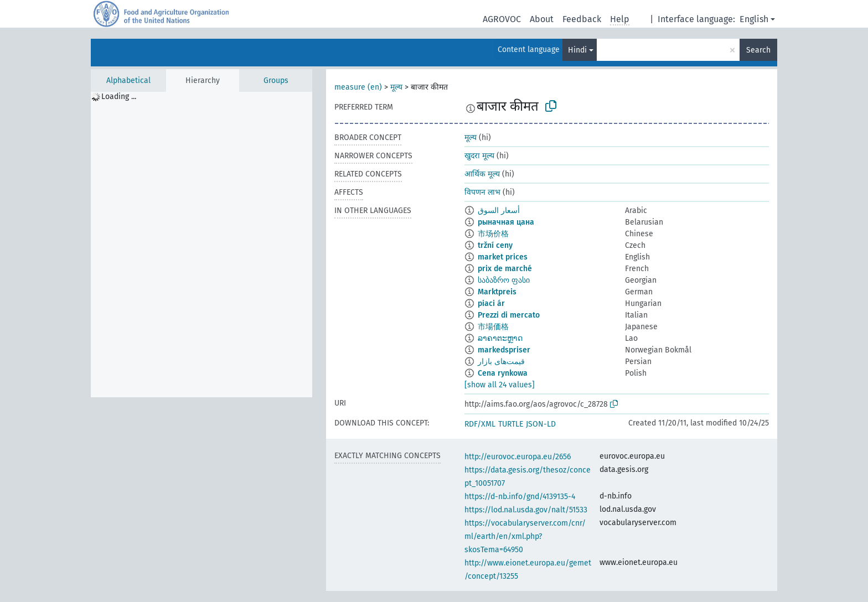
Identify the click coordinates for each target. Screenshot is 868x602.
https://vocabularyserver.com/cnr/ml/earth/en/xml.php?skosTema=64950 (525, 536)
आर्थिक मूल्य (482, 174)
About (542, 19)
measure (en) (358, 87)
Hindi (577, 50)
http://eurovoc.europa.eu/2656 (518, 457)
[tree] (201, 245)
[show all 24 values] (500, 385)
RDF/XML (480, 424)
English (754, 19)
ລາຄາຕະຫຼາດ (500, 338)
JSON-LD (541, 424)
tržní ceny (495, 245)
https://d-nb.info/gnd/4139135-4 (520, 497)
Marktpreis (497, 292)
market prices (503, 257)
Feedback (582, 19)
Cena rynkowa (503, 373)
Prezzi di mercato (509, 315)
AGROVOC (502, 19)
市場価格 (493, 327)
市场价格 (493, 234)
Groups (276, 81)
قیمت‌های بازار (501, 362)
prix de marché (505, 269)
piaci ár (491, 303)
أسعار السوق (499, 211)
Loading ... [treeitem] (119, 97)
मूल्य (396, 87)
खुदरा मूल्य (479, 156)
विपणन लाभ (482, 192)
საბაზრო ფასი (504, 280)
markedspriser (504, 350)
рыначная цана (506, 222)
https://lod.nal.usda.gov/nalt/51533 (526, 510)
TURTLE (511, 424)
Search (758, 50)
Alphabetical (128, 81)
